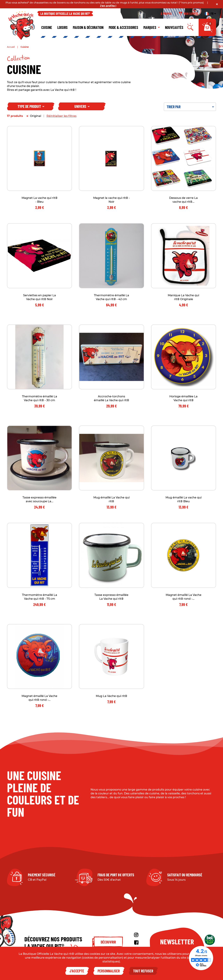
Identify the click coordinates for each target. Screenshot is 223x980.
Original (36, 116)
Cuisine (47, 27)
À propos (166, 14)
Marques (152, 27)
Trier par (190, 107)
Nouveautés (174, 27)
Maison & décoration (88, 27)
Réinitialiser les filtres (61, 116)
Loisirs (62, 27)
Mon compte (188, 14)
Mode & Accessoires (123, 27)
